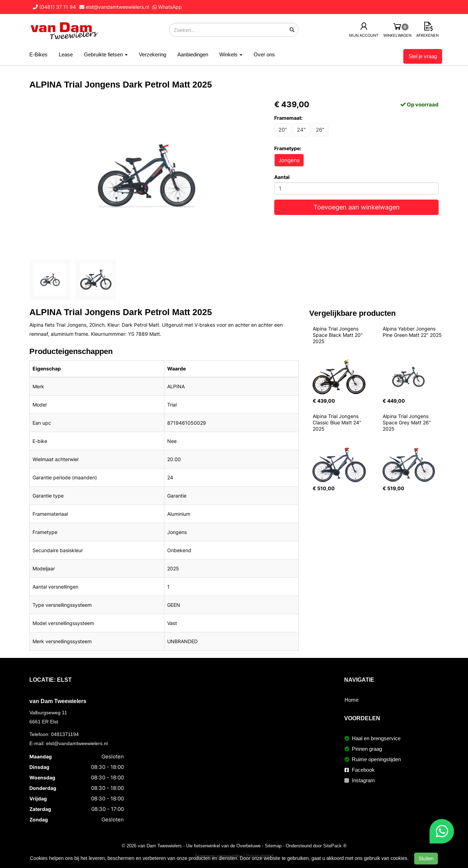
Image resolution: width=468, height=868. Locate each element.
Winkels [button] (231, 54)
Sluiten (426, 859)
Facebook (360, 770)
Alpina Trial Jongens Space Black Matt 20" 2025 (338, 335)
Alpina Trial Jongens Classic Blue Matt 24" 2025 (338, 422)
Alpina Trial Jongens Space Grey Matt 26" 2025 (407, 422)
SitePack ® (335, 846)
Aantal (282, 177)
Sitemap (273, 846)
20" (283, 130)
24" (301, 130)
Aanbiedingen (193, 54)
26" (320, 130)
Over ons (264, 54)
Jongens (289, 160)
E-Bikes (38, 54)
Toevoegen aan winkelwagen (357, 207)
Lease (66, 54)
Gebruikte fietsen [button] (106, 54)
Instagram (360, 780)
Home (352, 700)
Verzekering (153, 54)
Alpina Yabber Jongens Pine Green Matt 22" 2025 (412, 332)
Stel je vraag (423, 56)
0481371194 (65, 734)
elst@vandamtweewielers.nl (77, 743)
